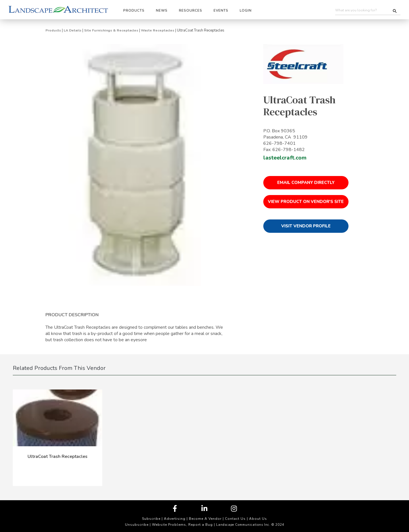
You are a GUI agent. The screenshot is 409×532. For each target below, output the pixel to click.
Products (53, 30)
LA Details (73, 30)
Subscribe (151, 519)
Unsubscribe (137, 525)
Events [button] (221, 11)
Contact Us (235, 519)
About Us (258, 519)
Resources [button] (191, 11)
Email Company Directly (306, 183)
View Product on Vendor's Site (306, 202)
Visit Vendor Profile (306, 226)
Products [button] (134, 11)
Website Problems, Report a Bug (182, 525)
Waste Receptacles (158, 30)
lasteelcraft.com (285, 158)
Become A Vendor (205, 519)
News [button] (162, 11)
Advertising (175, 519)
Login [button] (246, 11)
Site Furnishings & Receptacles (111, 30)
